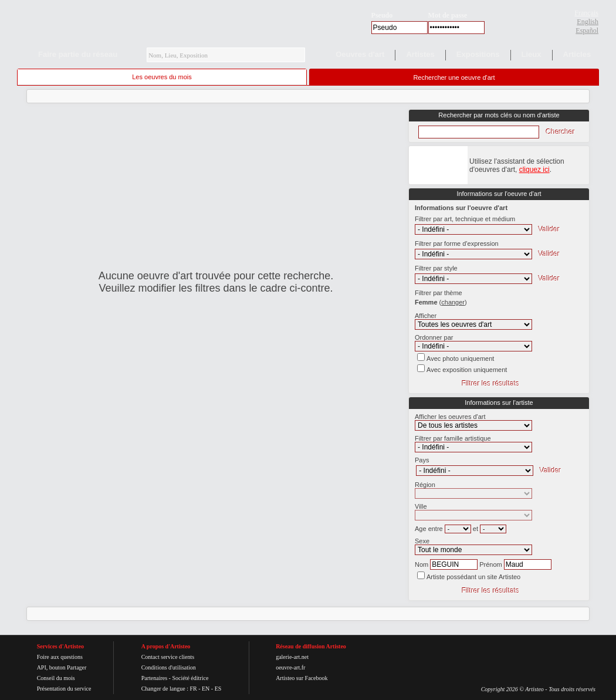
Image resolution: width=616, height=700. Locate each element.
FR (193, 689)
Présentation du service (64, 689)
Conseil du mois (56, 678)
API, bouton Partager (62, 667)
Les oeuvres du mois (162, 77)
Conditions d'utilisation (169, 667)
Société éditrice (190, 678)
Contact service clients (168, 657)
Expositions (478, 54)
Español (587, 31)
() (453, 302)
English (588, 22)
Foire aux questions (60, 657)
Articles (577, 54)
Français (586, 13)
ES (218, 689)
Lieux (532, 54)
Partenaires (154, 678)
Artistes (420, 54)
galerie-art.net (292, 657)
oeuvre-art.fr (290, 667)
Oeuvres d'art (360, 54)
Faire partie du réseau (78, 54)
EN (206, 689)
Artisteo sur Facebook (302, 678)
